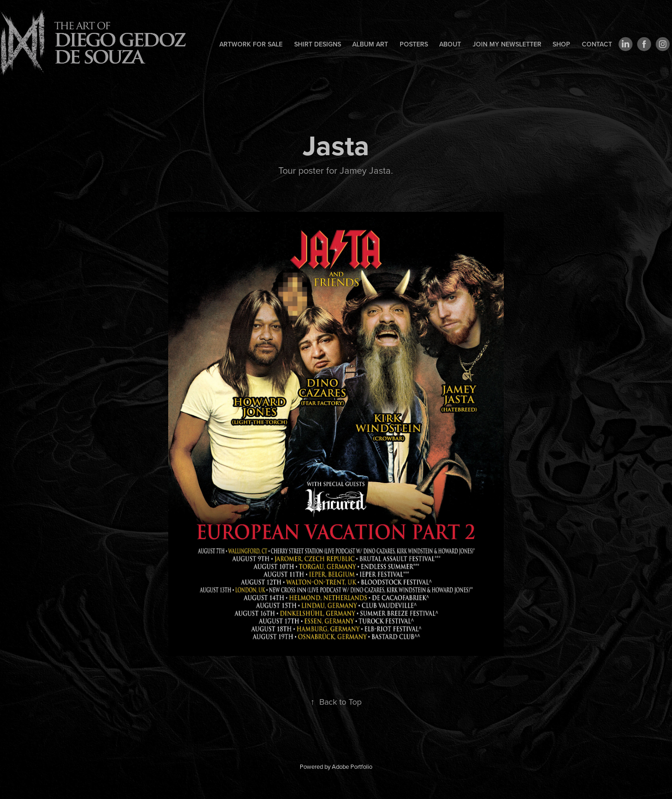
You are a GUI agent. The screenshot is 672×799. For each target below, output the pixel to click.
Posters (414, 44)
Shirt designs (318, 44)
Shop (561, 44)
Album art (370, 44)
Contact (597, 44)
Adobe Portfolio (352, 766)
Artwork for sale (251, 44)
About (450, 44)
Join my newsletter (507, 44)
